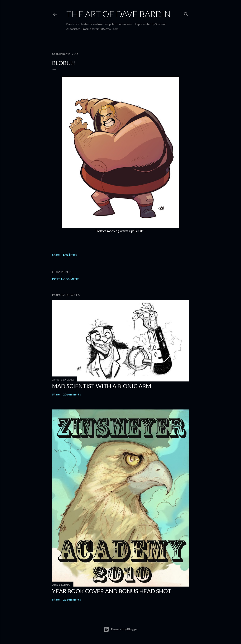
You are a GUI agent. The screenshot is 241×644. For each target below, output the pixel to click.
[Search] (186, 13)
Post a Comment (65, 279)
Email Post (70, 255)
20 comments (72, 394)
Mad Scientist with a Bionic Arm (102, 386)
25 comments (72, 599)
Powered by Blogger (121, 629)
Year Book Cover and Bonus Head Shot (112, 591)
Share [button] (56, 255)
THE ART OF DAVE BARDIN (119, 14)
